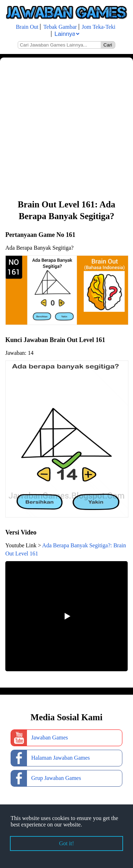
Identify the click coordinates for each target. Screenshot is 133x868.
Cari (108, 45)
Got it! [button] (66, 843)
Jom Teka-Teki (99, 27)
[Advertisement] (66, 128)
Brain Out (27, 27)
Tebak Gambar (60, 27)
